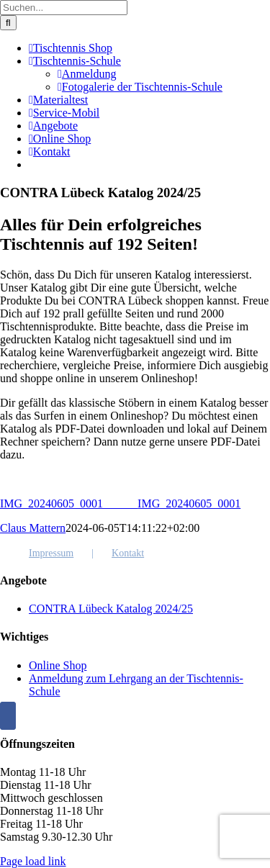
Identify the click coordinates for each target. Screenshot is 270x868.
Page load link (33, 861)
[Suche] (8, 23)
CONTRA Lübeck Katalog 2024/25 (111, 609)
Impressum (51, 553)
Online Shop (58, 665)
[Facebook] (8, 716)
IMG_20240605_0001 (69, 503)
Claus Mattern (33, 528)
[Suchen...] (64, 8)
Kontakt (128, 553)
